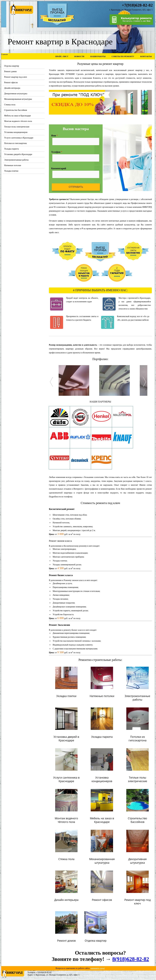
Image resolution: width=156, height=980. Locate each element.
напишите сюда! (98, 968)
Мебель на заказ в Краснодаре (18, 116)
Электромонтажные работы (16, 160)
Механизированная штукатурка (18, 99)
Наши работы (98, 56)
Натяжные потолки (13, 165)
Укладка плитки (11, 171)
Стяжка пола (10, 105)
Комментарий (59, 168)
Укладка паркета (11, 149)
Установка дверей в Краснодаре (18, 154)
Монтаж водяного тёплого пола (18, 121)
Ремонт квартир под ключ (16, 77)
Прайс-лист (62, 56)
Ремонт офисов (11, 83)
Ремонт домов (10, 71)
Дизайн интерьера (12, 88)
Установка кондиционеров (16, 132)
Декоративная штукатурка (16, 94)
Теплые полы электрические (17, 127)
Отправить (76, 187)
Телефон (57, 152)
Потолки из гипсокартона (15, 143)
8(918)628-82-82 (131, 959)
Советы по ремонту (123, 56)
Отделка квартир (12, 66)
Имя (54, 136)
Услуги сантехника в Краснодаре (19, 138)
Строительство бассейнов (16, 110)
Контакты (146, 56)
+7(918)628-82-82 (44, 972)
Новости (79, 56)
